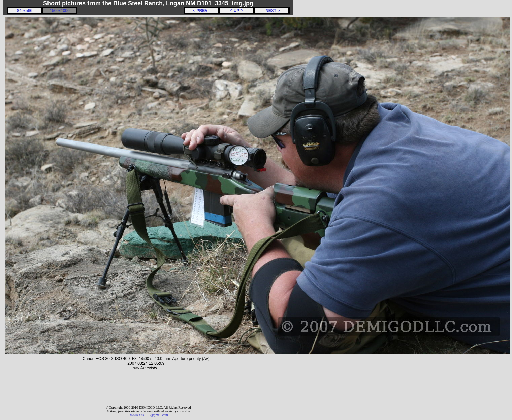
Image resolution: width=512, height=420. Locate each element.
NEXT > (271, 11)
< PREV (201, 11)
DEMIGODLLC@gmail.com (148, 415)
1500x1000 (59, 11)
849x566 (25, 11)
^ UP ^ (236, 11)
